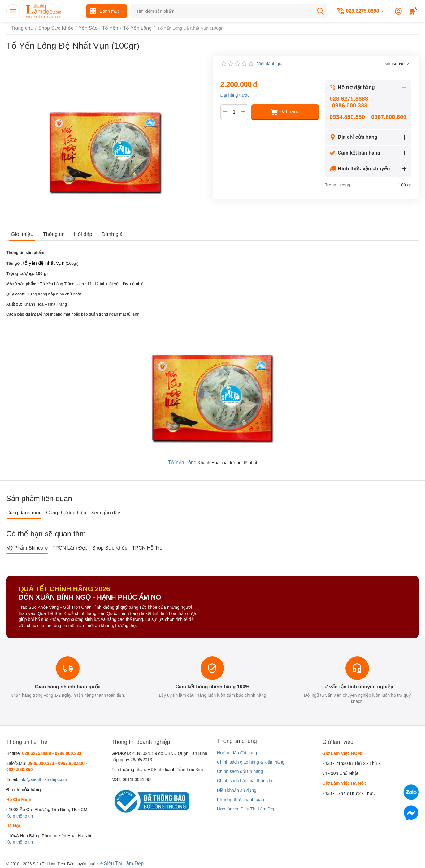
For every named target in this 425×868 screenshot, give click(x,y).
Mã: (388, 64)
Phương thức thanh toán (241, 798)
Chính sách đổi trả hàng (240, 770)
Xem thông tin (20, 814)
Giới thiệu (22, 234)
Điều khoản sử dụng (237, 789)
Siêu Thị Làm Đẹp (121, 861)
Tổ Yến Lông (182, 461)
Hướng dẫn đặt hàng (237, 751)
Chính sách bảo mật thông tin (245, 779)
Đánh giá (108, 234)
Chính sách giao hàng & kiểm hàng (251, 761)
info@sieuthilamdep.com (43, 778)
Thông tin (52, 234)
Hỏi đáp (80, 234)
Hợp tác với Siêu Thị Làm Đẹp (246, 808)
